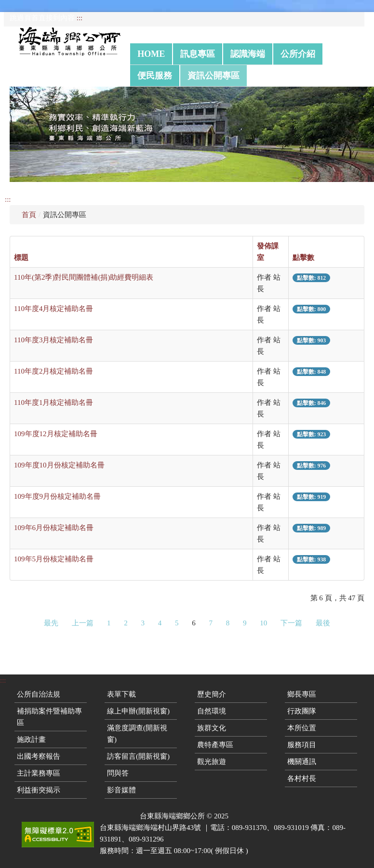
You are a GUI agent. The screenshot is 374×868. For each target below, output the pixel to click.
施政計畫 (31, 739)
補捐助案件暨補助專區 (49, 717)
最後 (323, 623)
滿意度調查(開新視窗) (137, 734)
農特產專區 (215, 745)
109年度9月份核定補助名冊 (57, 496)
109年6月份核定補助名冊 (54, 528)
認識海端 (248, 54)
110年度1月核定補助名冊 (53, 402)
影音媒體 (121, 790)
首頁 (29, 215)
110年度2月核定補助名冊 (53, 371)
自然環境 (212, 711)
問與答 (118, 773)
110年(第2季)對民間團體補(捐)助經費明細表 (84, 277)
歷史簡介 (212, 694)
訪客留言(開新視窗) (138, 756)
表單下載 (121, 694)
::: (80, 18)
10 (263, 623)
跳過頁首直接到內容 (42, 18)
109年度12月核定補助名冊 (56, 434)
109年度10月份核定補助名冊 (59, 465)
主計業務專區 (39, 773)
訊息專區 (198, 54)
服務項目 (302, 745)
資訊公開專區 (214, 76)
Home (151, 54)
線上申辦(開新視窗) (138, 711)
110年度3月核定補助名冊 (53, 340)
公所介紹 (298, 54)
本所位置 (302, 728)
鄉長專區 (302, 694)
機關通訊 (302, 762)
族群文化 (212, 728)
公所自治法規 (39, 694)
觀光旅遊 (212, 762)
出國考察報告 (39, 756)
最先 (51, 623)
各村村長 (302, 778)
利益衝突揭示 (39, 790)
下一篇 (291, 623)
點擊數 (303, 258)
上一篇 (83, 623)
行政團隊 (302, 711)
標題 (21, 258)
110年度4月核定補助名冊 (53, 309)
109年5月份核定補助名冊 (54, 559)
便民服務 (155, 76)
